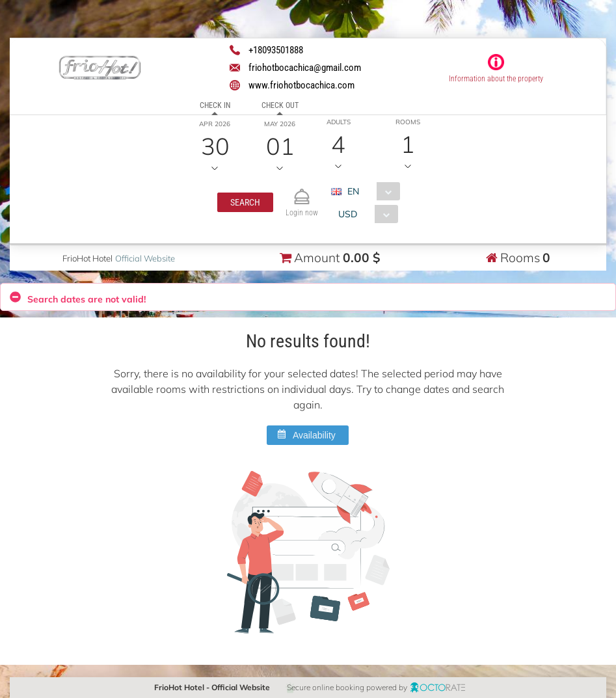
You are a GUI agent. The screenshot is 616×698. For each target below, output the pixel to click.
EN (353, 191)
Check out (279, 105)
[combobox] (370, 191)
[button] (245, 202)
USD (348, 214)
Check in (214, 105)
